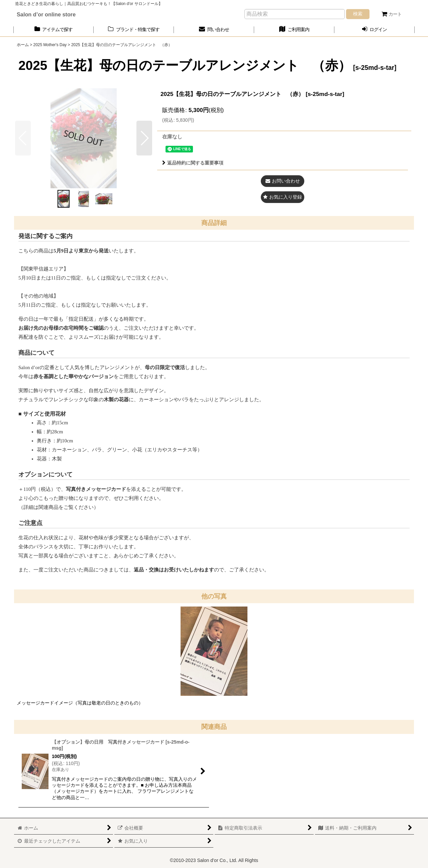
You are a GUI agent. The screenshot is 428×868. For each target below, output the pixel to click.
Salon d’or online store (46, 14)
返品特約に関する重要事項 (193, 163)
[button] (144, 138)
